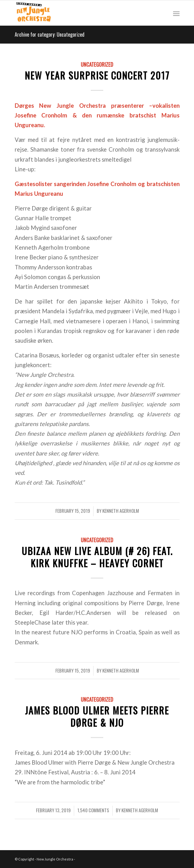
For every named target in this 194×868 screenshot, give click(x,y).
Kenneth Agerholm (121, 511)
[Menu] (176, 13)
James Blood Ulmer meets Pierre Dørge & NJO (97, 716)
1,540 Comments (93, 810)
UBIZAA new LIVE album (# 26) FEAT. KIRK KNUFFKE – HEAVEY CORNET (97, 557)
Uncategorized (97, 64)
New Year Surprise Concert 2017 (97, 75)
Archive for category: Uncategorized (50, 34)
